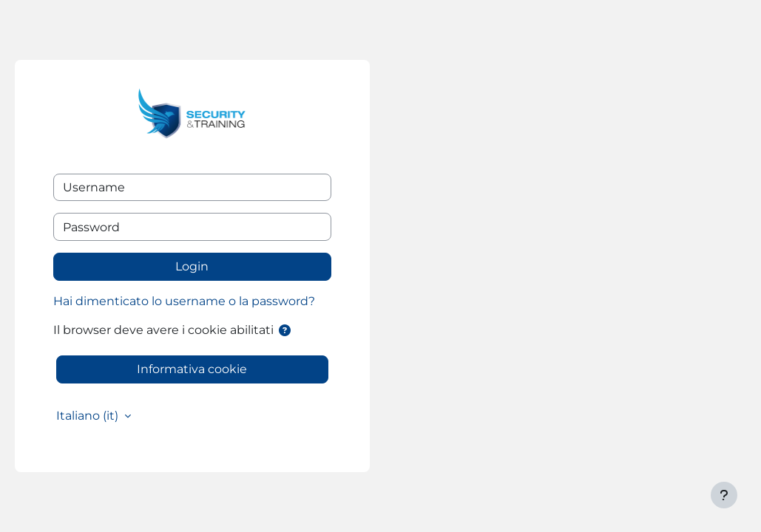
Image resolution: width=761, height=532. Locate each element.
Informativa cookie (192, 369)
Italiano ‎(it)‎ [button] (89, 416)
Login (192, 266)
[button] (285, 331)
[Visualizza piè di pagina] (724, 495)
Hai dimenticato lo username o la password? (184, 301)
